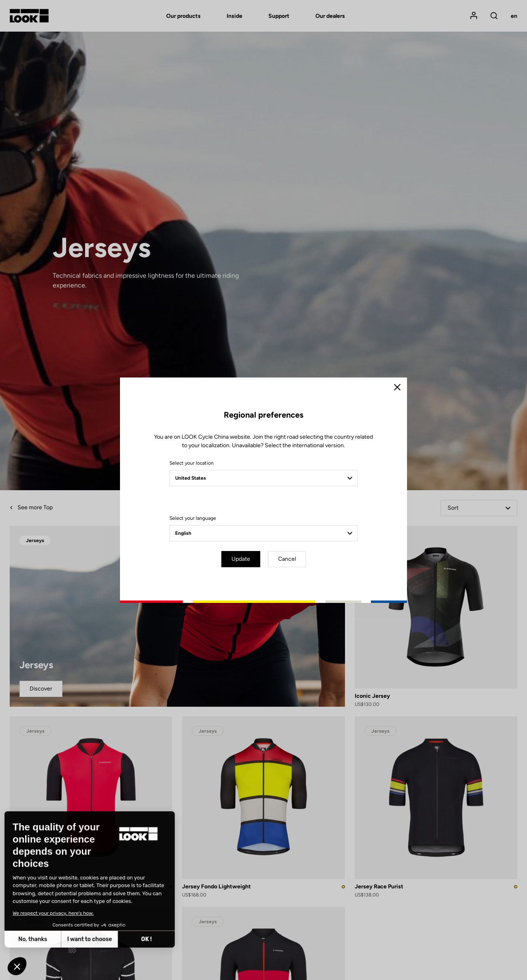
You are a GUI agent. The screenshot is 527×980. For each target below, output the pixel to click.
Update (241, 559)
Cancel (287, 559)
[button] (17, 966)
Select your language (193, 518)
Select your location (192, 463)
